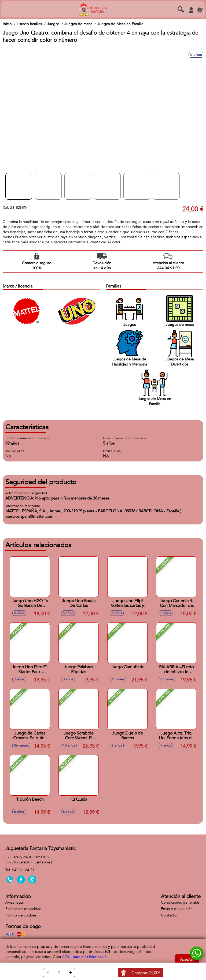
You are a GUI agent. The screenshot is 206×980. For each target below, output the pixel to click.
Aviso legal (14, 902)
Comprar (146, 973)
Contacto (169, 915)
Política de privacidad (23, 909)
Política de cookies (21, 915)
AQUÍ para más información (85, 957)
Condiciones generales (180, 902)
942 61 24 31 (23, 870)
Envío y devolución (177, 909)
